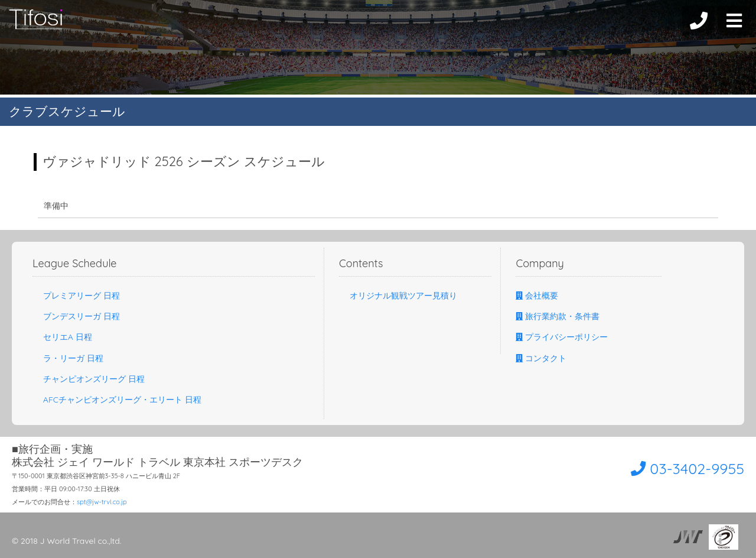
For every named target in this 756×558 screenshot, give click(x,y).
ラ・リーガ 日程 (68, 358)
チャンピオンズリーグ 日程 (89, 379)
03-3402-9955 (677, 468)
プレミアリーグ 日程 (76, 296)
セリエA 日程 (62, 337)
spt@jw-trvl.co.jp (102, 502)
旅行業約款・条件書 (558, 316)
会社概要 (537, 296)
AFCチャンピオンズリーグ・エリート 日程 (117, 400)
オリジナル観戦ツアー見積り (398, 296)
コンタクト (541, 358)
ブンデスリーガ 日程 (76, 316)
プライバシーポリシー (562, 337)
